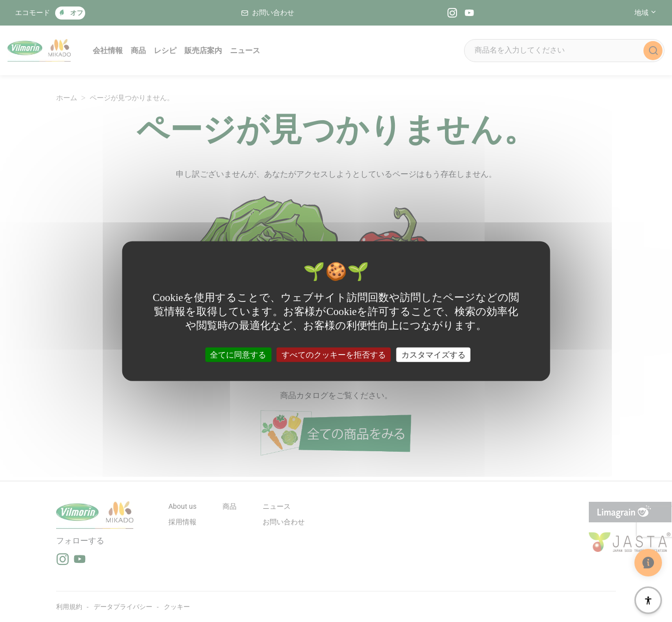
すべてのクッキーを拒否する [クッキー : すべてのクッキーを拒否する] (334, 354)
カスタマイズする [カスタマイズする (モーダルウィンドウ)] (433, 354)
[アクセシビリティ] (648, 600)
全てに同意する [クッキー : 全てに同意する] (238, 354)
